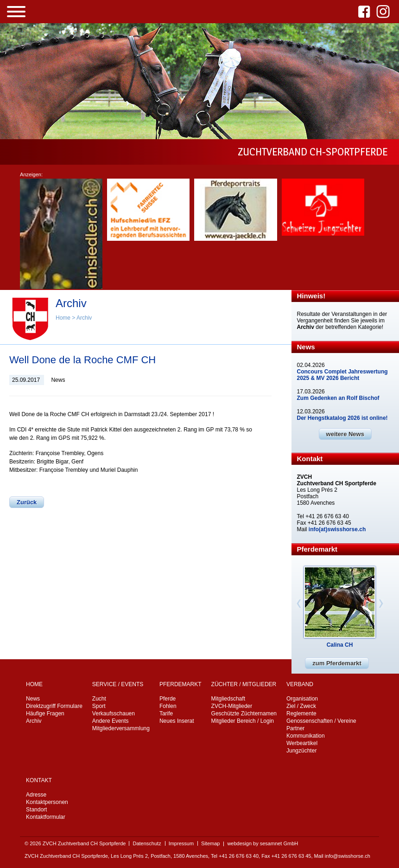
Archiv (84, 318)
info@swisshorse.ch (348, 856)
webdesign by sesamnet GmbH (263, 843)
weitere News (345, 434)
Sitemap (210, 843)
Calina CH (340, 645)
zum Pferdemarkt (337, 663)
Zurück (27, 502)
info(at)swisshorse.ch (337, 529)
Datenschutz (147, 843)
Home (63, 318)
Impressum (181, 843)
